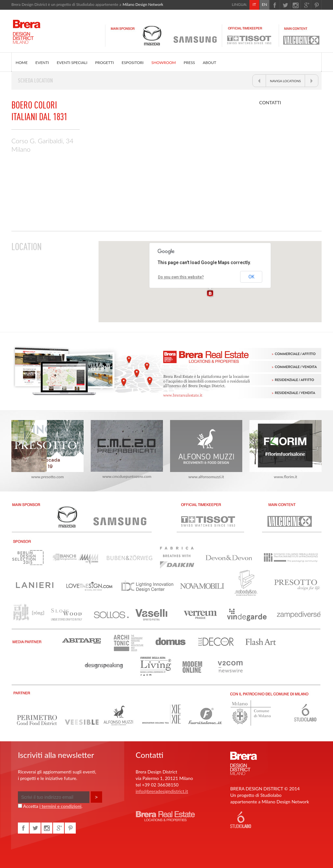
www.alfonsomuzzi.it (206, 450)
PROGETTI (105, 63)
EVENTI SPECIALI (72, 63)
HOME (22, 63)
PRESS (189, 63)
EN (264, 4)
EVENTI (42, 63)
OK (251, 277)
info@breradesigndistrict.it (162, 791)
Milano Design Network (143, 4)
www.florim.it (286, 450)
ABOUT (209, 63)
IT (254, 4)
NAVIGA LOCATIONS (285, 81)
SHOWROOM (163, 63)
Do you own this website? (181, 277)
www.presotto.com (47, 450)
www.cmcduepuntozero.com (127, 449)
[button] (210, 294)
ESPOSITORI (133, 63)
